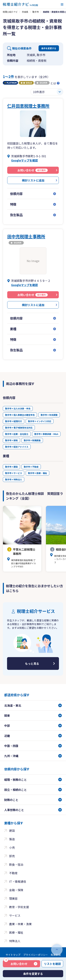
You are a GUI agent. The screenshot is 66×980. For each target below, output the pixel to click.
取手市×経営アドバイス (17, 447)
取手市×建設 (11, 467)
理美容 (13, 898)
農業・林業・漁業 (20, 924)
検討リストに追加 (33, 180)
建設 (12, 830)
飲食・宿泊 (16, 864)
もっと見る (32, 663)
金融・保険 (16, 890)
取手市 (36, 12)
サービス (15, 915)
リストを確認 (52, 964)
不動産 (13, 873)
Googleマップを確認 (24, 160)
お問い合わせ (16, 963)
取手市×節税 (11, 440)
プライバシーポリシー (36, 955)
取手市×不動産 (31, 467)
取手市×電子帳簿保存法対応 (19, 428)
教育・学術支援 (19, 907)
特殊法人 (15, 941)
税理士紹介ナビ (10, 12)
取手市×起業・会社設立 (17, 434)
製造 (12, 839)
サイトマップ (13, 955)
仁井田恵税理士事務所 (28, 106)
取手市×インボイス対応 (40, 421)
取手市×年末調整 (49, 415)
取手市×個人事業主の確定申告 (20, 415)
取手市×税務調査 (32, 440)
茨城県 (25, 12)
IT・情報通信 (18, 881)
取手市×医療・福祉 (37, 473)
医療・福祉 (16, 932)
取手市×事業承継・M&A (46, 434)
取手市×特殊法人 (14, 479)
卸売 (12, 856)
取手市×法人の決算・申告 (18, 408)
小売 (12, 847)
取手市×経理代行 (14, 421)
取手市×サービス (14, 473)
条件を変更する (49, 48)
